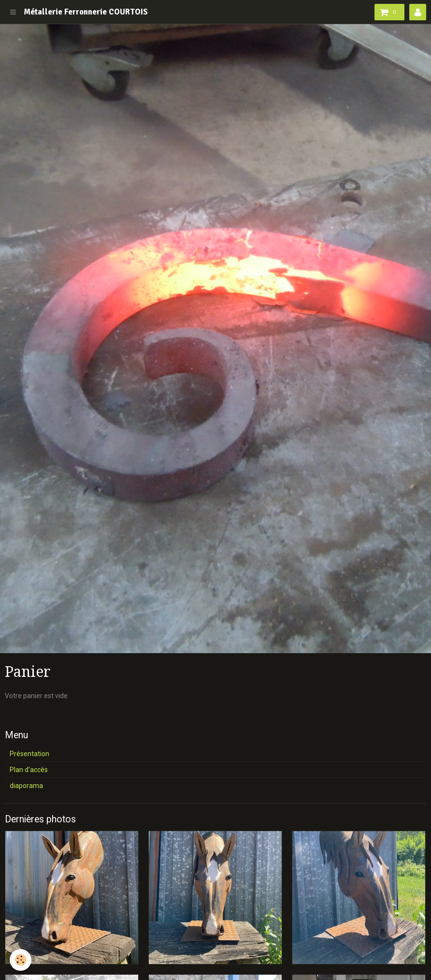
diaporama (26, 786)
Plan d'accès (29, 770)
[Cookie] (21, 960)
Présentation (29, 754)
